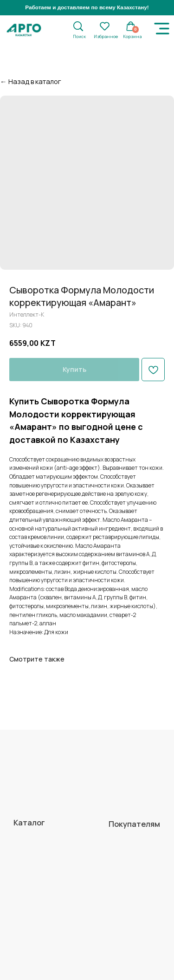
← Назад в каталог (31, 81)
